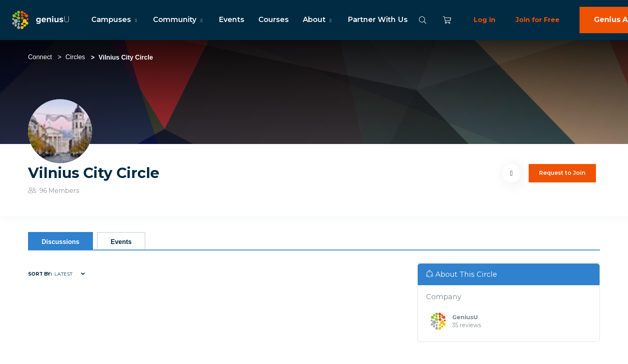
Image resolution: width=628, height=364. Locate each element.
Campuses (115, 20)
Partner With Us (378, 20)
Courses (274, 20)
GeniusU (465, 317)
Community (179, 20)
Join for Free (537, 20)
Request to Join (562, 173)
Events (231, 20)
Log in (485, 20)
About (318, 20)
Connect (40, 57)
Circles (75, 57)
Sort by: (40, 274)
